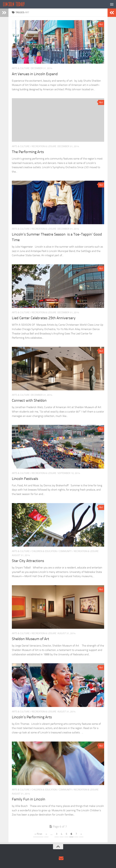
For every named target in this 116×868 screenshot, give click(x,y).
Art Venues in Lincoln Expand (35, 74)
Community (65, 551)
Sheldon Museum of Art (30, 639)
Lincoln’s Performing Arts (32, 717)
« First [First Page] (38, 834)
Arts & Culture (21, 68)
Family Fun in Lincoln (29, 799)
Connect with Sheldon (29, 400)
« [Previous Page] (46, 834)
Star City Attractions (28, 561)
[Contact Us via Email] (61, 858)
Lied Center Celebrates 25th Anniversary (44, 318)
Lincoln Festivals (25, 479)
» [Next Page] (81, 834)
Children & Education (44, 551)
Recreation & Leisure (44, 146)
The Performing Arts (28, 152)
